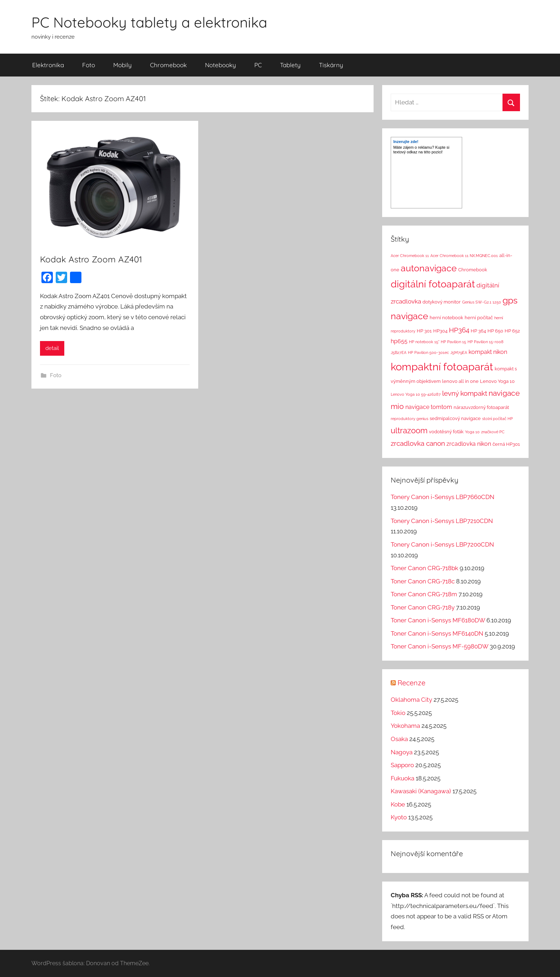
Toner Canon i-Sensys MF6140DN (437, 633)
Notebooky (221, 65)
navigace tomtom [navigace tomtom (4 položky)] (429, 407)
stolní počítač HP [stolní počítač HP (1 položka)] (497, 419)
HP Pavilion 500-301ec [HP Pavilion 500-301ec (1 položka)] (428, 352)
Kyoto (399, 817)
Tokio (398, 713)
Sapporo (402, 765)
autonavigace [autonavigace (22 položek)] (429, 268)
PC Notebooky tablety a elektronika (149, 22)
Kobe (398, 804)
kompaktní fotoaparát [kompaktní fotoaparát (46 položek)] (442, 367)
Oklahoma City (411, 700)
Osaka (399, 739)
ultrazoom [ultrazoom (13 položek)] (409, 430)
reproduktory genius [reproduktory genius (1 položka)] (409, 419)
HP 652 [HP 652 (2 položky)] (512, 331)
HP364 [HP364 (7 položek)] (459, 330)
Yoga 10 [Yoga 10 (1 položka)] (472, 432)
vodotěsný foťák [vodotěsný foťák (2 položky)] (446, 432)
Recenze (411, 683)
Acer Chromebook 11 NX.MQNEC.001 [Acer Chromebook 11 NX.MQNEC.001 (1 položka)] (464, 256)
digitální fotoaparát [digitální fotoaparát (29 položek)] (433, 284)
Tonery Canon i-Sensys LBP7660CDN (442, 497)
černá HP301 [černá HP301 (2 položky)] (506, 444)
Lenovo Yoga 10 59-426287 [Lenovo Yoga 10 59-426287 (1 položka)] (416, 394)
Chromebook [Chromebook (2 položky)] (473, 270)
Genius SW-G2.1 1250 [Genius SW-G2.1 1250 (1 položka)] (482, 302)
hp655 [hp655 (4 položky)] (399, 341)
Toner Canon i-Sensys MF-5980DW (439, 646)
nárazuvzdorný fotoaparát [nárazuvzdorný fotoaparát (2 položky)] (481, 407)
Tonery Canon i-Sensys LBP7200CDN (442, 544)
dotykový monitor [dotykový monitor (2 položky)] (442, 302)
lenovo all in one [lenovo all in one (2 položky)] (460, 381)
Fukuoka (402, 778)
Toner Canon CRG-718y (423, 607)
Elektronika (48, 65)
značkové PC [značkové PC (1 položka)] (493, 432)
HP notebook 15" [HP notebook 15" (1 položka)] (424, 342)
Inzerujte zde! (406, 142)
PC (258, 65)
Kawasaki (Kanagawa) (421, 791)
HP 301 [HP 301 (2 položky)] (424, 331)
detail (52, 348)
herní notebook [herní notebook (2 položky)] (446, 318)
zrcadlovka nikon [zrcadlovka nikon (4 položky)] (469, 444)
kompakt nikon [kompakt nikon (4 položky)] (488, 352)
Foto (89, 65)
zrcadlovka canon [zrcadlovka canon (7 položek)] (418, 443)
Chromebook (168, 65)
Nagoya (402, 752)
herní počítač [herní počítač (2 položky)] (479, 318)
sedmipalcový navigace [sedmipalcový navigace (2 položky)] (455, 418)
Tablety (290, 65)
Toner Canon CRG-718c (423, 581)
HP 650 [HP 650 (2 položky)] (495, 331)
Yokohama (405, 726)
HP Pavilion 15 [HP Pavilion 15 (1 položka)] (453, 342)
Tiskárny (331, 65)
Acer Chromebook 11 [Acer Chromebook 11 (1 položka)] (410, 256)
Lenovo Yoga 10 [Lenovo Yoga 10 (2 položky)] (497, 381)
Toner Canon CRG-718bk (424, 568)
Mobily (122, 65)
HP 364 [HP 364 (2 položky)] (478, 331)
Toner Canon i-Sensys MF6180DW (438, 620)
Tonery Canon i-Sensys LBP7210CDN (442, 521)
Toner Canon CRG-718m (424, 594)
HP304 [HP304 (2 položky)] (440, 331)
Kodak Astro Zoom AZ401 (91, 259)
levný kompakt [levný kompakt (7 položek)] (465, 393)
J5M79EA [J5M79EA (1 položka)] (459, 352)
